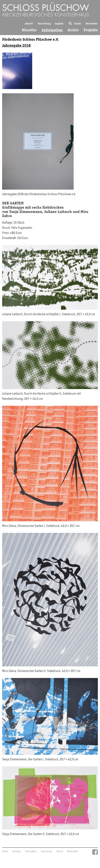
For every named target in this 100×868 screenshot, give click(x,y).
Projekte (91, 30)
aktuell (29, 23)
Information (52, 30)
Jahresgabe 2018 (16, 45)
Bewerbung (44, 23)
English (59, 23)
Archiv (73, 30)
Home (5, 852)
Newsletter (92, 23)
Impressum (47, 852)
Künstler (29, 30)
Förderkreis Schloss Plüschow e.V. (30, 39)
